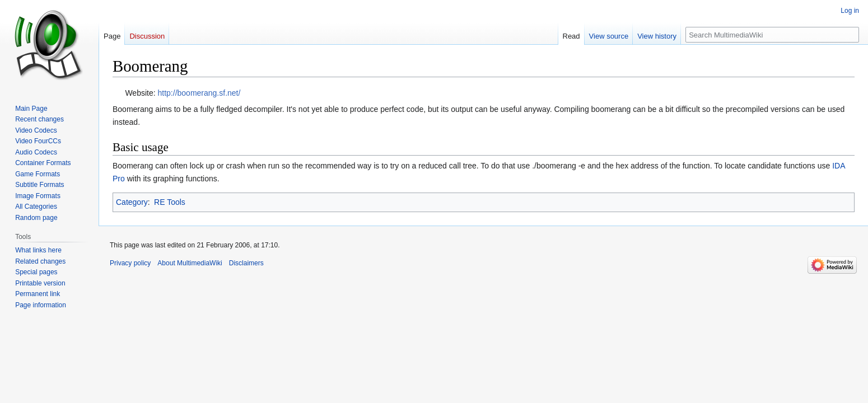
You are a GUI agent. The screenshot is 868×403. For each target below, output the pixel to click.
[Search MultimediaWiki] (772, 35)
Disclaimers (246, 263)
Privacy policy (130, 263)
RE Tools (170, 202)
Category (132, 202)
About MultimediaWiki (190, 263)
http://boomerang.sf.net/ (199, 93)
